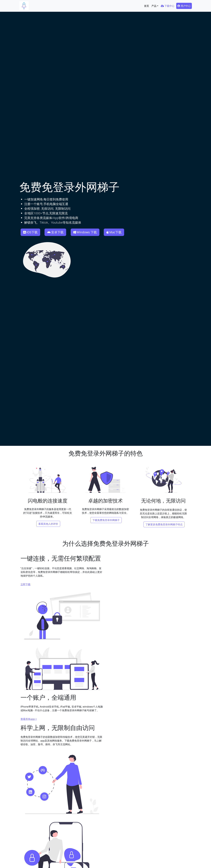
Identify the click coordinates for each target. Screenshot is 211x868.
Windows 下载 (85, 232)
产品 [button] (154, 6)
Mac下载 (114, 232)
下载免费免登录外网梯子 (106, 520)
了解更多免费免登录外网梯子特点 (164, 524)
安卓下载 (55, 232)
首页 (147, 6)
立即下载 (26, 583)
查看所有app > (29, 718)
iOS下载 (30, 232)
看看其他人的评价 (48, 524)
